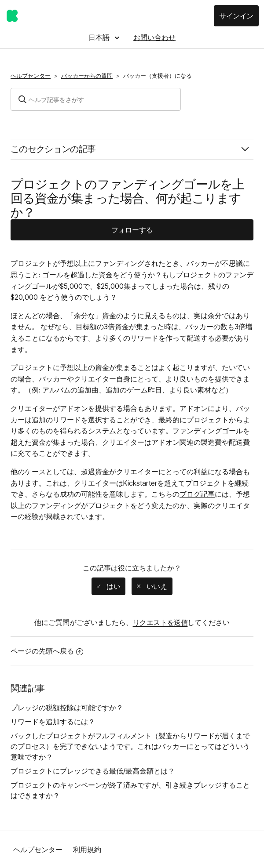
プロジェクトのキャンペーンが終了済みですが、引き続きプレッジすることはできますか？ (130, 790)
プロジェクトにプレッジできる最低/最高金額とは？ (93, 771)
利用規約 (87, 850)
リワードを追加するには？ (53, 722)
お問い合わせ (154, 37)
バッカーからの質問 (87, 76)
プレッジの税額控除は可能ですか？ (67, 708)
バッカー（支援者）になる (158, 76)
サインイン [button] (236, 16)
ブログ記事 (197, 494)
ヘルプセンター (31, 76)
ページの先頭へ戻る (47, 651)
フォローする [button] (132, 230)
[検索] (96, 99)
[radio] (108, 586)
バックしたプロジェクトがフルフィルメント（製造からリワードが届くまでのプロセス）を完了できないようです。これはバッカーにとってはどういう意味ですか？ (130, 746)
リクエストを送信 (160, 622)
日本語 (100, 37)
